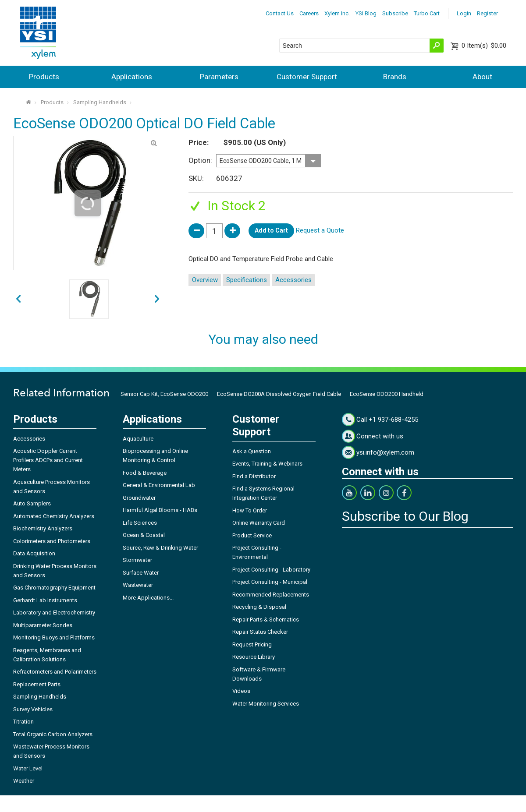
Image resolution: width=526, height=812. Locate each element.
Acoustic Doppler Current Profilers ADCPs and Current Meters (48, 460)
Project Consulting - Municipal (270, 582)
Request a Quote (320, 230)
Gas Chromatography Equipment (54, 588)
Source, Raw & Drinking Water (160, 548)
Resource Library (254, 657)
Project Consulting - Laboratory (271, 570)
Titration (23, 722)
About (482, 77)
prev (157, 299)
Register (487, 13)
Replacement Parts (37, 684)
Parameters (219, 77)
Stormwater (137, 560)
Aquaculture (138, 439)
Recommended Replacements (271, 595)
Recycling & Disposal (259, 607)
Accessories (293, 280)
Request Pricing (252, 644)
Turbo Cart (427, 13)
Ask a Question (252, 451)
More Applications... (148, 598)
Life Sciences (140, 523)
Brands (395, 77)
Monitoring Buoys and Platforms (54, 637)
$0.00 (484, 46)
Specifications (247, 280)
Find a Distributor (254, 476)
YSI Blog (366, 13)
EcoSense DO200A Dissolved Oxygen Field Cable (279, 394)
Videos (241, 691)
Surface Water (141, 573)
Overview (205, 280)
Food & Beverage (145, 473)
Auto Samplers (32, 503)
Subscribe (395, 13)
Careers (309, 13)
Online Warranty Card (259, 523)
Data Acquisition (34, 553)
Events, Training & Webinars (267, 464)
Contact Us (280, 13)
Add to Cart (271, 230)
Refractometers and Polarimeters (55, 672)
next (18, 299)
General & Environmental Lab (159, 485)
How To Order (250, 510)
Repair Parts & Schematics (266, 620)
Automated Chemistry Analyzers (54, 516)
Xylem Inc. (337, 13)
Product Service (252, 535)
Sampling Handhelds (100, 102)
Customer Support (307, 77)
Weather (24, 781)
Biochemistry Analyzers (43, 528)
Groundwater (139, 498)
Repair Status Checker (260, 632)
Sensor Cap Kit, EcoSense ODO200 (164, 394)
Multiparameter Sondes (43, 625)
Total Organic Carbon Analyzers (53, 734)
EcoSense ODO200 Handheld (387, 394)
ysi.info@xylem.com (385, 452)
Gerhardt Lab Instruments (45, 600)
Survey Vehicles (33, 709)
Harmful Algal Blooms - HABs (160, 510)
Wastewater (138, 585)
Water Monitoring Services (266, 704)
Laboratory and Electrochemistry (54, 613)
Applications (132, 77)
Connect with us (380, 436)
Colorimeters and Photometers (52, 541)
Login (464, 13)
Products (44, 77)
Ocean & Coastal (144, 535)
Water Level (28, 768)
